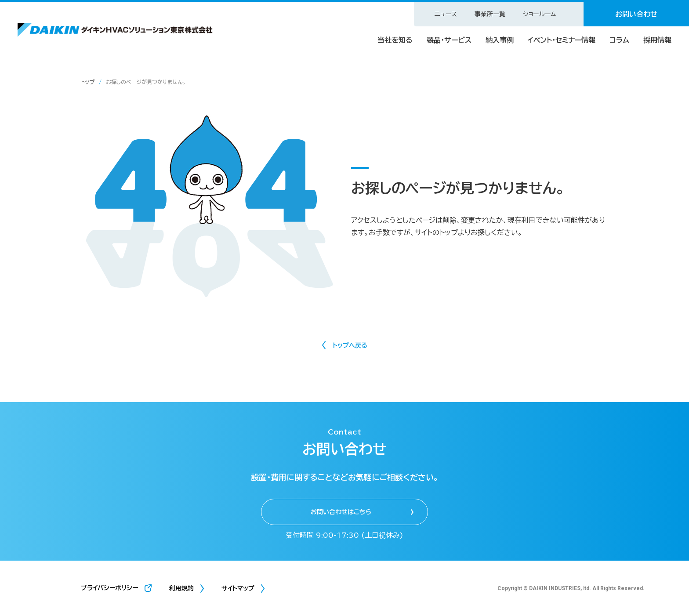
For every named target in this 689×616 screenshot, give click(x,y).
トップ (88, 82)
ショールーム (540, 14)
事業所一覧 (490, 14)
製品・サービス (449, 40)
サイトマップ (238, 588)
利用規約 (181, 588)
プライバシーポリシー (109, 588)
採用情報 (657, 40)
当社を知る (395, 40)
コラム (619, 40)
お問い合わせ (636, 14)
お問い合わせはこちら (341, 512)
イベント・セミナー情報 (562, 40)
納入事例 (500, 40)
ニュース (446, 14)
